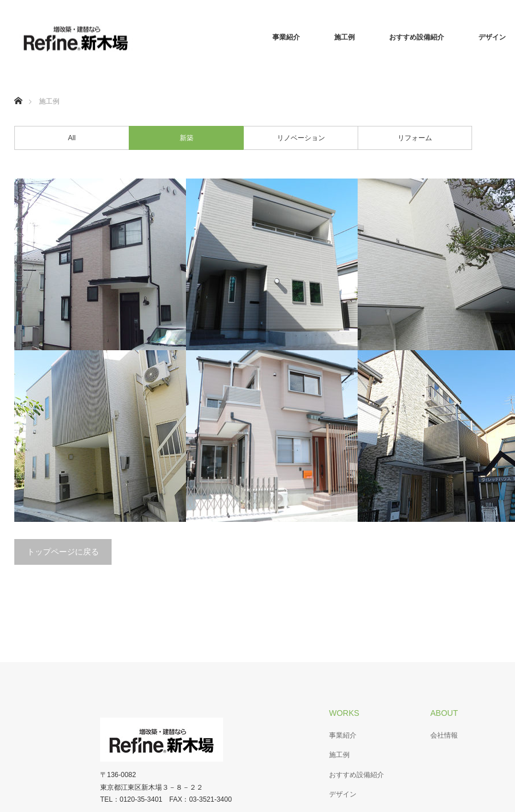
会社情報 (444, 735)
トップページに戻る (63, 552)
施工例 (344, 37)
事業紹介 (286, 37)
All (72, 138)
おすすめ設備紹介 (417, 37)
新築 (187, 138)
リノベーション (301, 138)
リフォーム (415, 138)
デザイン (343, 794)
